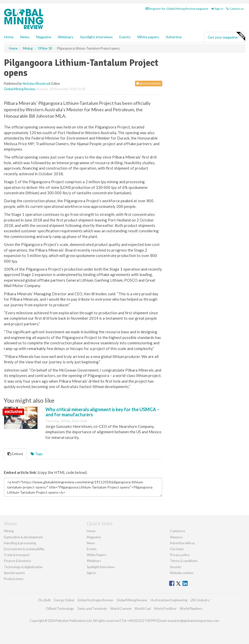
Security (176, 567)
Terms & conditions (184, 561)
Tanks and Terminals (92, 609)
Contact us (235, 9)
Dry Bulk (45, 600)
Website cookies (182, 573)
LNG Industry (200, 600)
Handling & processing (20, 543)
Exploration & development (23, 537)
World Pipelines (191, 609)
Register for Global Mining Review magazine (177, 9)
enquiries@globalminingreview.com (193, 621)
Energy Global (64, 600)
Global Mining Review (19, 89)
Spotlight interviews (96, 37)
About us (176, 537)
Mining (9, 531)
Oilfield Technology (60, 609)
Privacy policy (180, 555)
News (91, 543)
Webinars (66, 37)
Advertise (174, 37)
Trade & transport (17, 555)
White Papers (96, 555)
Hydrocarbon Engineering (169, 600)
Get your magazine (226, 36)
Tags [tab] (37, 454)
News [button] (25, 37)
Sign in (217, 9)
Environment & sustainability (24, 549)
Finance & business (17, 561)
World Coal (143, 609)
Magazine (44, 37)
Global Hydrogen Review (95, 600)
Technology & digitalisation (23, 567)
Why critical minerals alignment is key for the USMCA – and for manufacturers (102, 412)
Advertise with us (182, 543)
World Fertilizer (165, 609)
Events (125, 37)
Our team (177, 549)
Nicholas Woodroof (36, 84)
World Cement (121, 609)
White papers (148, 37)
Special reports (14, 573)
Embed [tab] (15, 454)
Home (9, 37)
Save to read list (149, 83)
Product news (14, 579)
